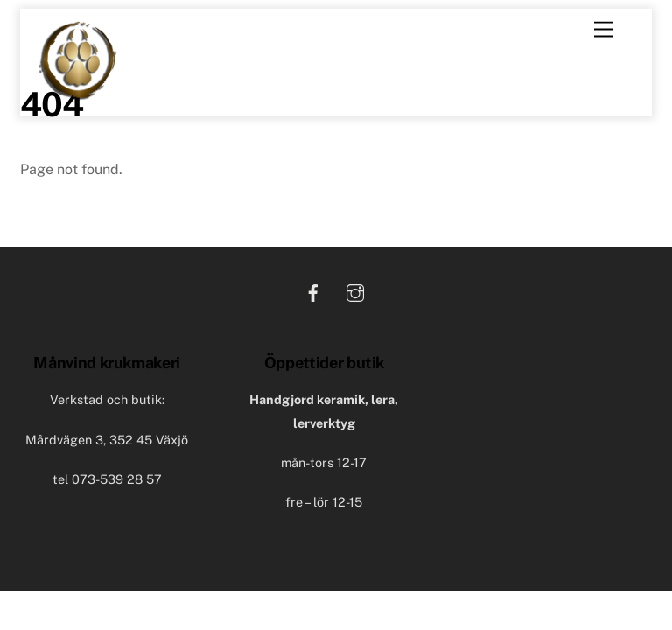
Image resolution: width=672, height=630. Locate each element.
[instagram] (355, 291)
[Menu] (604, 30)
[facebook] (313, 291)
